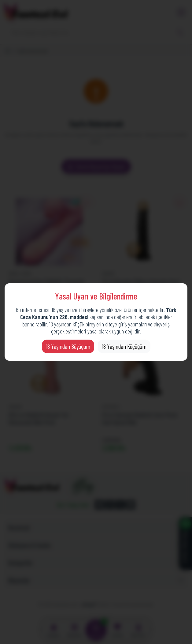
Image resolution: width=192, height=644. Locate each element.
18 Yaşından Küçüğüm (124, 346)
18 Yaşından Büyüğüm (68, 346)
